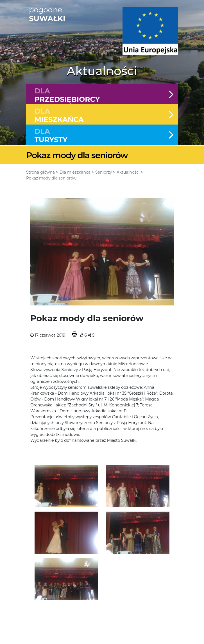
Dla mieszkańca (75, 172)
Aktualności (128, 172)
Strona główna (40, 172)
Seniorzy (104, 172)
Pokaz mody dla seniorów (51, 178)
